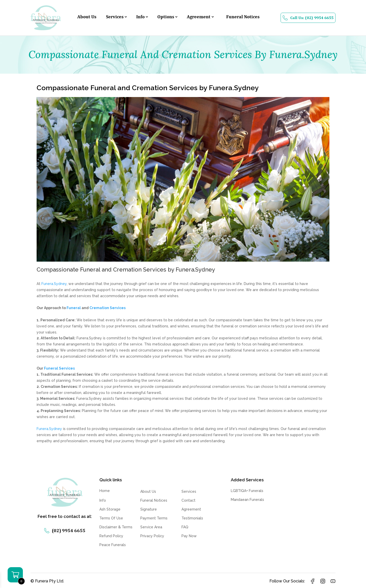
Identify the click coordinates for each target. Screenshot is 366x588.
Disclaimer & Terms (116, 527)
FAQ (185, 527)
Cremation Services (108, 308)
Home (105, 491)
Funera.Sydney (54, 284)
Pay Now (189, 536)
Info (140, 17)
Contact (188, 500)
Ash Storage (110, 509)
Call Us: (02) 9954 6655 (308, 18)
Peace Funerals (113, 545)
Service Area (151, 527)
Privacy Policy (152, 536)
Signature (149, 509)
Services (115, 17)
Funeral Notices (243, 17)
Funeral (74, 308)
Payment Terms (154, 518)
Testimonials (192, 518)
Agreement (199, 17)
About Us (87, 17)
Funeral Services (59, 368)
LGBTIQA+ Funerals (247, 491)
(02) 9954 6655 (65, 530)
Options (166, 17)
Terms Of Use (111, 518)
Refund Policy (111, 536)
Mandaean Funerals (247, 500)
